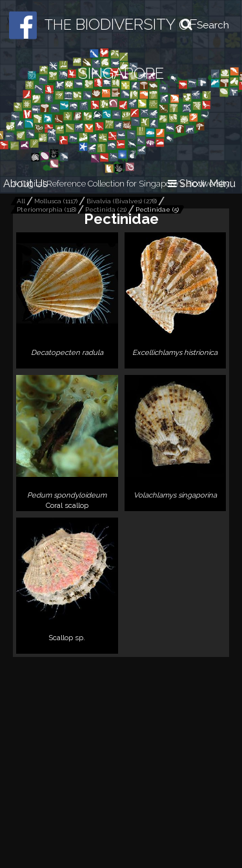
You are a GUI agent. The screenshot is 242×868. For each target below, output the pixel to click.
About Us (25, 184)
